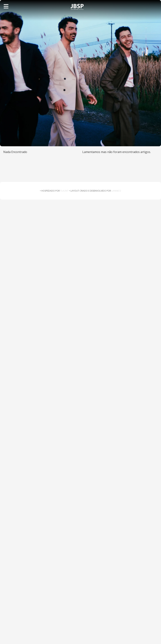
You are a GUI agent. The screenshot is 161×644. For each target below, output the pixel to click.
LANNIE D (116, 191)
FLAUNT (64, 191)
